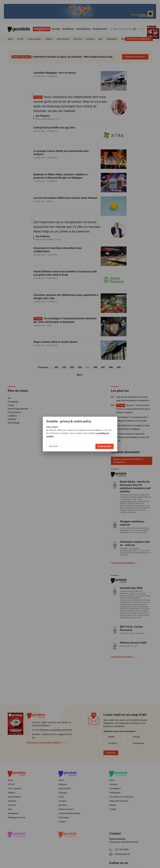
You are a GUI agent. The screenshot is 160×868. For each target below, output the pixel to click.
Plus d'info (54, 446)
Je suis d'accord (104, 446)
